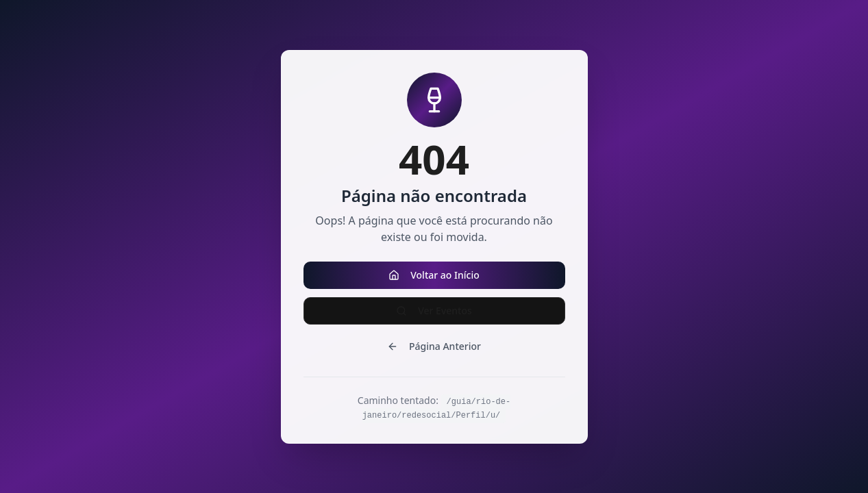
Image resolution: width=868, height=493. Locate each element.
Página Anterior (434, 346)
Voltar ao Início (434, 275)
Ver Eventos (434, 311)
